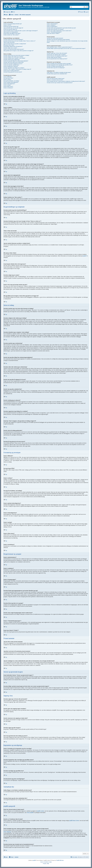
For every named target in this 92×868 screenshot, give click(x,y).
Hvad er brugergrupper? (52, 26)
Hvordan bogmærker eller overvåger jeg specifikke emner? (60, 65)
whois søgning (7, 832)
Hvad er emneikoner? (8, 88)
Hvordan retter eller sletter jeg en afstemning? (14, 62)
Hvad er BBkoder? (8, 77)
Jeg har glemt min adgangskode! (11, 32)
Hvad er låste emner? (8, 86)
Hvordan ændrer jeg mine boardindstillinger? (13, 39)
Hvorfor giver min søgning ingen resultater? (56, 55)
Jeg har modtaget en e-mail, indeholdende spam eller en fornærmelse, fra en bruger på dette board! (67, 42)
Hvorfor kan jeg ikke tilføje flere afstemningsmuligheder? (16, 61)
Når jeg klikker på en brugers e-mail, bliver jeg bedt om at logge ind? (19, 51)
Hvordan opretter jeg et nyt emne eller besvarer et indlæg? (16, 55)
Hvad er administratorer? (52, 24)
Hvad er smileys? (7, 80)
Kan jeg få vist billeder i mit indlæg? (11, 81)
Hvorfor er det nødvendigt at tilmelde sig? (13, 24)
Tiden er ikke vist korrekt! (9, 42)
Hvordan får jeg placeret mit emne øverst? (13, 72)
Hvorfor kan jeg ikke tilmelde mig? (11, 26)
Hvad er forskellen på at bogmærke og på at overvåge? (59, 64)
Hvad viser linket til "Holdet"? (53, 33)
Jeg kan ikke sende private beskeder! (55, 38)
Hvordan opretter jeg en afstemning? (12, 60)
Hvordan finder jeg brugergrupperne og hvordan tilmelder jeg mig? (61, 28)
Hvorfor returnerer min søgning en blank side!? (57, 56)
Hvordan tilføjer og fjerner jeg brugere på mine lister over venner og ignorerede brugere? (66, 48)
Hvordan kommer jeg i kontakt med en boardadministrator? (60, 83)
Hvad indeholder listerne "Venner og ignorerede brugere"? (59, 47)
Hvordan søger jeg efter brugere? (54, 57)
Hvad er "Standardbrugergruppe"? (54, 32)
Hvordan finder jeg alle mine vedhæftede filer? (57, 74)
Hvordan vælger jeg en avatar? (10, 48)
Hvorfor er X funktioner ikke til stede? (55, 80)
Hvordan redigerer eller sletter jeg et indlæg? (13, 57)
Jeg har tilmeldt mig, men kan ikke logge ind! (13, 28)
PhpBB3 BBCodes (60, 860)
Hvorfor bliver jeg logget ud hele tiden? (12, 33)
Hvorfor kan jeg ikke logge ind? (10, 29)
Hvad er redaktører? (51, 25)
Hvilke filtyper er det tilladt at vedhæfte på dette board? (59, 72)
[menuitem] (13, 12)
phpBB (34, 860)
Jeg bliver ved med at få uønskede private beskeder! (58, 39)
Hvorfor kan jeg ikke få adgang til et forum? (13, 64)
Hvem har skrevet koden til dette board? (56, 79)
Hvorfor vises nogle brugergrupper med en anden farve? (59, 31)
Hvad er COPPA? (7, 25)
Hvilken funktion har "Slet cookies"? (11, 35)
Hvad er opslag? (7, 85)
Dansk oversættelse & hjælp (46, 862)
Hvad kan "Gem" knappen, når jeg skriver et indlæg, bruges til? (17, 69)
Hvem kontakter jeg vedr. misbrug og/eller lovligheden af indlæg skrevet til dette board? (66, 81)
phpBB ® (85, 256)
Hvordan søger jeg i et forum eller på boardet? (57, 53)
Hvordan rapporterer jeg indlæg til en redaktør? (14, 68)
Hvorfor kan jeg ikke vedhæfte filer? (11, 65)
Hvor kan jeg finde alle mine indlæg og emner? (57, 59)
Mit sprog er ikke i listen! (9, 45)
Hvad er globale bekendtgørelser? (11, 82)
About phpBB (30, 813)
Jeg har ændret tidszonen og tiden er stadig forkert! (15, 44)
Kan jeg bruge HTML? (8, 78)
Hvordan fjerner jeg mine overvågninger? (56, 68)
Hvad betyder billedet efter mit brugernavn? (13, 46)
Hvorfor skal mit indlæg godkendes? (11, 71)
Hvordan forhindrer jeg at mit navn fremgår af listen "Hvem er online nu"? (19, 41)
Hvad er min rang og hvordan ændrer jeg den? (14, 49)
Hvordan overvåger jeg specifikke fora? (55, 66)
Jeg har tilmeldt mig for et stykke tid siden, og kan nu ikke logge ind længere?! (21, 31)
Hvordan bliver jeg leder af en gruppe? (55, 29)
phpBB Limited (41, 811)
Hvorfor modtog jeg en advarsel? (11, 66)
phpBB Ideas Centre (74, 821)
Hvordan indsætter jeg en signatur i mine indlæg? (14, 58)
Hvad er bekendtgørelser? (9, 84)
